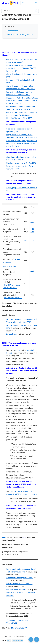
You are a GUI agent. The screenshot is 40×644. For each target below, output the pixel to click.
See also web (12, 31)
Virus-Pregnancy (18, 641)
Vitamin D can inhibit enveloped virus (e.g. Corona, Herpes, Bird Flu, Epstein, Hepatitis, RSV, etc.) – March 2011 (22, 115)
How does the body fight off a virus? (20, 578)
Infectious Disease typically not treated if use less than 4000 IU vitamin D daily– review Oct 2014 (21, 143)
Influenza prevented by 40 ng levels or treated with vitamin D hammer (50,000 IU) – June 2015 (21, 68)
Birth (9, 641)
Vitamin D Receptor (10, 267)
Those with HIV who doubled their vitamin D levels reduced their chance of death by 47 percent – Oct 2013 (22, 101)
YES (32, 222)
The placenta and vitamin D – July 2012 (21, 163)
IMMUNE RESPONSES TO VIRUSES (19, 584)
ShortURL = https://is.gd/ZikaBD (20, 34)
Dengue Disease (12, 334)
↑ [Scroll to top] (31, 639)
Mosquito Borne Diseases (16, 590)
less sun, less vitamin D (13, 298)
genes (18, 350)
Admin (37, 3)
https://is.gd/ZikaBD (19, 628)
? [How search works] (36, 11)
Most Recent (26, 3)
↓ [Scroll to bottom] (37, 639)
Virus (4, 537)
